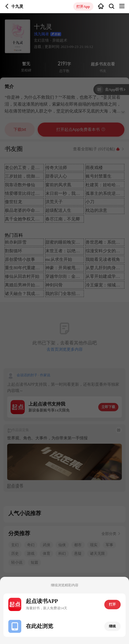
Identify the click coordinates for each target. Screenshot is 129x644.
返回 (7, 6)
